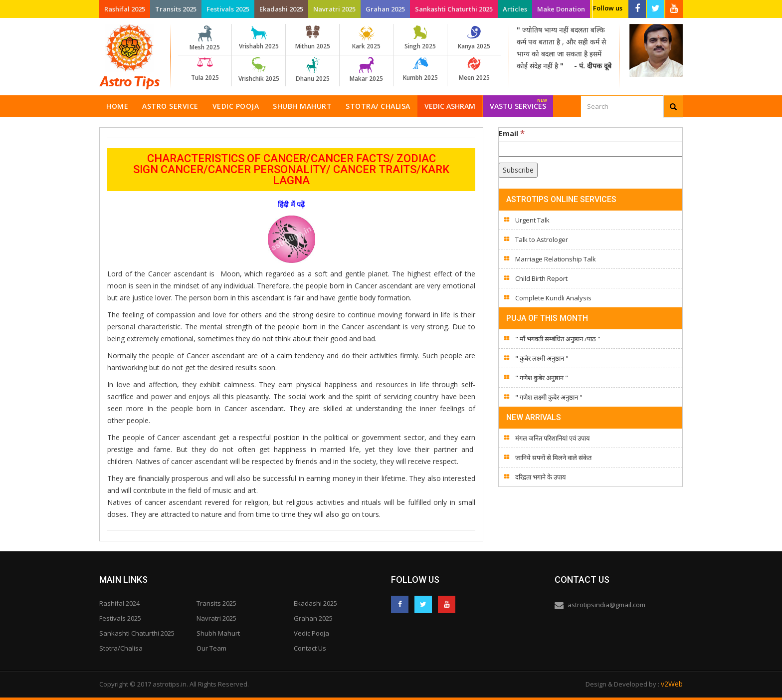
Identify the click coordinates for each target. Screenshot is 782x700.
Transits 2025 (176, 9)
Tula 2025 (205, 69)
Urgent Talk (532, 220)
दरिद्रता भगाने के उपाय (541, 477)
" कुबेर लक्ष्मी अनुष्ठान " (542, 358)
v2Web (672, 684)
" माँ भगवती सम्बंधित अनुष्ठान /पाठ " (558, 339)
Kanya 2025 (474, 38)
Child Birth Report (541, 278)
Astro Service (170, 106)
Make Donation (561, 9)
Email (512, 133)
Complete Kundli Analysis (553, 298)
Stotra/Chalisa (121, 648)
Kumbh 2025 (420, 69)
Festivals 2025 (228, 9)
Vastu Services (518, 103)
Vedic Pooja (236, 106)
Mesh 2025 (205, 38)
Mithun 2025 (312, 38)
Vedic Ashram (450, 106)
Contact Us (310, 648)
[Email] (590, 149)
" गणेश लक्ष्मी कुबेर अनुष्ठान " (549, 397)
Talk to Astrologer (542, 239)
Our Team (211, 648)
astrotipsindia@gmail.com (606, 605)
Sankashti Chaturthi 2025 (454, 9)
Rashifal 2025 (125, 9)
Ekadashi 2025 (281, 9)
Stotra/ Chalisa (378, 106)
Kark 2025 (366, 38)
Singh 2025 (420, 38)
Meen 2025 (474, 69)
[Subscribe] (518, 170)
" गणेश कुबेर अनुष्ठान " (542, 378)
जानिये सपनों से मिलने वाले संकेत (553, 458)
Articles (515, 9)
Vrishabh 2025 (259, 38)
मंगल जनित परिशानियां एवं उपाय (553, 438)
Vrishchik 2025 (259, 70)
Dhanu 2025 (312, 70)
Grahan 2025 (385, 9)
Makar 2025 (366, 70)
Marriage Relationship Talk (556, 259)
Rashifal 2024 (119, 603)
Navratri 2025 (334, 9)
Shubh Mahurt (302, 106)
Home (117, 106)
